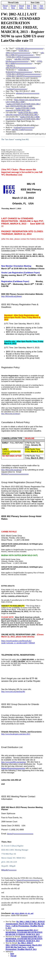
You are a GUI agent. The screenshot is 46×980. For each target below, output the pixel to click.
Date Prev (29, 7)
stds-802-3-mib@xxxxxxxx (22, 130)
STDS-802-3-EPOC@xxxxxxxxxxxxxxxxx (23, 57)
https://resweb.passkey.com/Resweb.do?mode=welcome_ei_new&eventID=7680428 (18, 642)
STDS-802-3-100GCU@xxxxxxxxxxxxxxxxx (18, 52)
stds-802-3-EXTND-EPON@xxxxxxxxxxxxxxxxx (18, 60)
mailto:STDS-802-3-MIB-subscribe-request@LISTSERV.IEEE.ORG (22, 114)
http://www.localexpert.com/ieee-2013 (16, 734)
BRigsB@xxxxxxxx (9, 870)
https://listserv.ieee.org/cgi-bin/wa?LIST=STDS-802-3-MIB (23, 101)
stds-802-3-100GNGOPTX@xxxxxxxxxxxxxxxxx (20, 67)
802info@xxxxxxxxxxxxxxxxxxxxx (15, 474)
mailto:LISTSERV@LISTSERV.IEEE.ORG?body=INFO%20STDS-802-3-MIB (23, 105)
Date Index (41, 7)
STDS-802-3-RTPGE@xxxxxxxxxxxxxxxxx (24, 74)
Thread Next (13, 7)
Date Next (35, 7)
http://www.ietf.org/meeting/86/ (13, 691)
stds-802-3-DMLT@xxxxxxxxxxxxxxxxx (25, 54)
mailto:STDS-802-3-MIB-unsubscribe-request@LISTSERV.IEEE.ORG (23, 118)
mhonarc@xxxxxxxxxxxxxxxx (28, 93)
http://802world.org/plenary (12, 470)
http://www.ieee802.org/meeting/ (14, 762)
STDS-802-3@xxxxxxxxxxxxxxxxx (30, 48)
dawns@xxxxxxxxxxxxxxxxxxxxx (20, 834)
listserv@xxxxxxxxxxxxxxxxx (13, 768)
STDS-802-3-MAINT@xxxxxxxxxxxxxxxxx (24, 76)
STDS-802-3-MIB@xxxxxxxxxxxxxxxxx (24, 62)
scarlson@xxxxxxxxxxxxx (17, 89)
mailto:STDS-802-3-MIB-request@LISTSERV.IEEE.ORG (21, 109)
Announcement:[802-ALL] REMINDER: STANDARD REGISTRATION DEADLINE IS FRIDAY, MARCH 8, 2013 (24, 932)
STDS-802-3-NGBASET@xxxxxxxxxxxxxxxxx (19, 71)
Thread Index (21, 7)
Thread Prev (5, 7)
